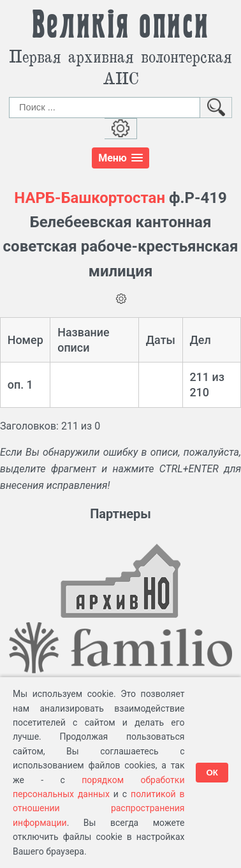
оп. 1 (20, 385)
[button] (120, 158)
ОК (212, 773)
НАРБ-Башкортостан (90, 198)
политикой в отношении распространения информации (99, 808)
